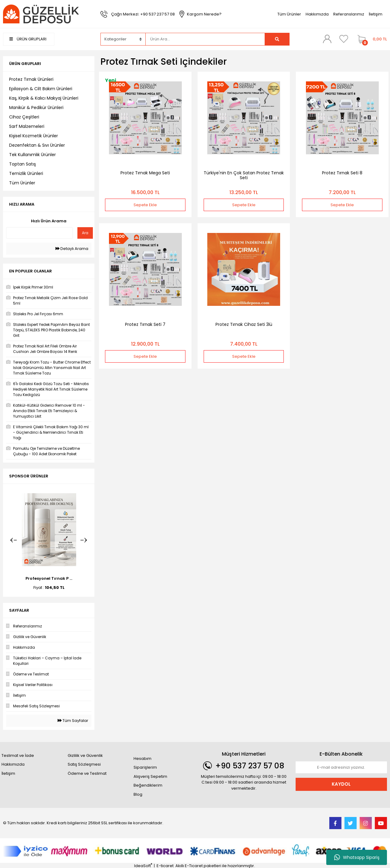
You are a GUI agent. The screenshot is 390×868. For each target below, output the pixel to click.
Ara (85, 233)
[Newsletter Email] (341, 767)
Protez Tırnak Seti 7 (145, 324)
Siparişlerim (145, 767)
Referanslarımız (349, 14)
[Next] (84, 540)
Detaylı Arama (72, 249)
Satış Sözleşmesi (84, 764)
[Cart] (371, 39)
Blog (138, 794)
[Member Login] (327, 39)
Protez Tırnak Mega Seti (145, 173)
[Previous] (14, 540)
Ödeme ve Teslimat (87, 773)
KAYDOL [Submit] (341, 784)
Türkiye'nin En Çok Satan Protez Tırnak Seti (244, 175)
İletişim (376, 14)
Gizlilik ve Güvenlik (85, 755)
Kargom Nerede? (204, 14)
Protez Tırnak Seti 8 (342, 173)
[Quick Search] (39, 233)
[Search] (205, 39)
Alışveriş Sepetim (150, 776)
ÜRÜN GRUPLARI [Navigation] (28, 39)
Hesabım (142, 759)
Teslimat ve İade (18, 755)
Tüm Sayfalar (73, 721)
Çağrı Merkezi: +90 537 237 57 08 (143, 14)
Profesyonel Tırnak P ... (49, 578)
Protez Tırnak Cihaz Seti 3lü (244, 324)
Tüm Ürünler (289, 14)
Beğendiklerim (148, 785)
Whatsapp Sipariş (357, 857)
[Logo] (41, 14)
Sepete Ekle (145, 205)
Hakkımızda (317, 14)
